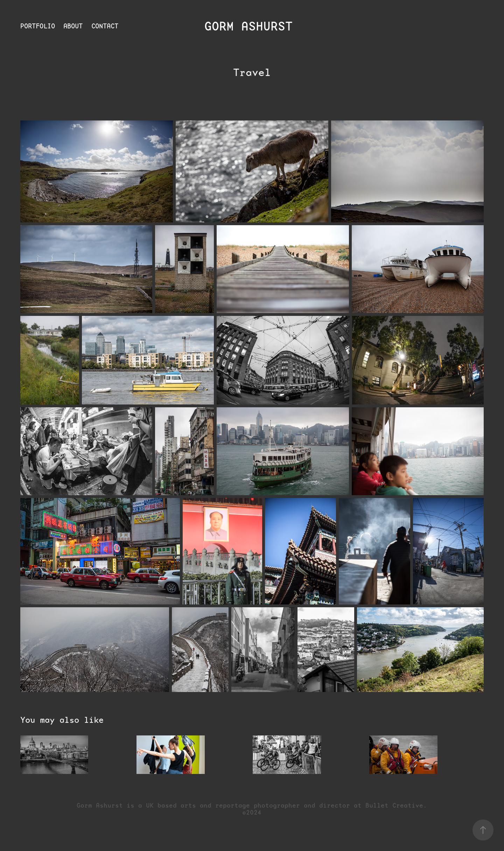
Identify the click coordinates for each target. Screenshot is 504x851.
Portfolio (38, 26)
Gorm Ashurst (252, 26)
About (73, 26)
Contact (105, 26)
